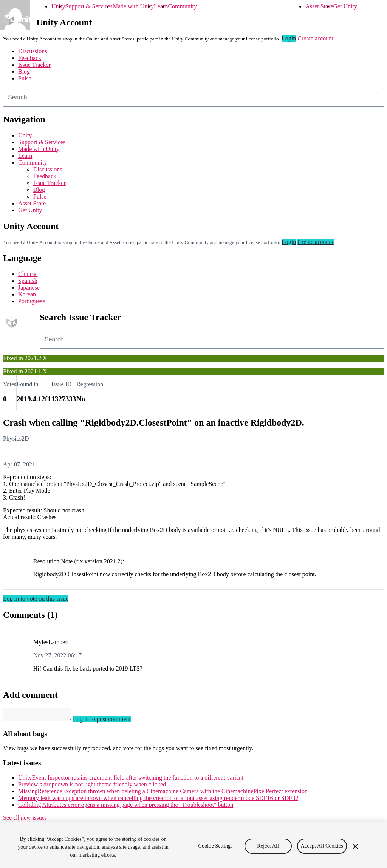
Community (182, 6)
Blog (24, 72)
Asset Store (319, 6)
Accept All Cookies (322, 846)
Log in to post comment (109, 721)
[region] (193, 845)
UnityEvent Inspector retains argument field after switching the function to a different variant (131, 780)
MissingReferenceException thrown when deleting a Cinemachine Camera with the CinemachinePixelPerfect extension (163, 793)
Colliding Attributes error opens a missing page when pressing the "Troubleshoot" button (126, 807)
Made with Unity (133, 6)
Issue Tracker (34, 65)
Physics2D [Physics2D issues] (16, 439)
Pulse (25, 78)
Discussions (33, 51)
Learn (161, 6)
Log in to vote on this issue (36, 599)
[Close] (355, 846)
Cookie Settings (216, 846)
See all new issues (25, 820)
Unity (58, 6)
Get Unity (345, 6)
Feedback (30, 58)
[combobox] (193, 97)
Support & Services (89, 6)
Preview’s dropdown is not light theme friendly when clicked (92, 787)
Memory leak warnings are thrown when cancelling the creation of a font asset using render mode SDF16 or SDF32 (158, 800)
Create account (316, 38)
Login (289, 38)
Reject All (268, 846)
